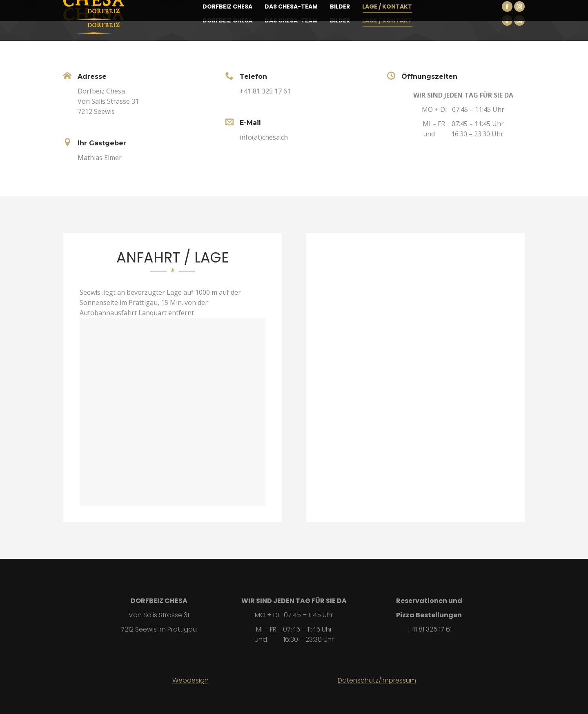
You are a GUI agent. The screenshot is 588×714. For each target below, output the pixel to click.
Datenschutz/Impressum (377, 680)
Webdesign (190, 680)
